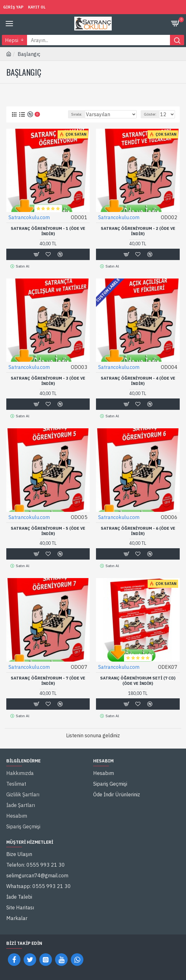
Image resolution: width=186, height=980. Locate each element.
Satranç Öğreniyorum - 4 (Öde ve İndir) (138, 381)
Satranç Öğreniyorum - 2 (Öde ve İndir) (138, 231)
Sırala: (77, 114)
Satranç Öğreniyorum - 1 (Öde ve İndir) (48, 231)
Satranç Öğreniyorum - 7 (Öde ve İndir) (48, 681)
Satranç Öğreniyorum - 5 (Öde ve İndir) (48, 531)
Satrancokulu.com (29, 217)
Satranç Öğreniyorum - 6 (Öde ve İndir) (138, 531)
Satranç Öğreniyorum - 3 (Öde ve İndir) (48, 381)
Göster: (150, 114)
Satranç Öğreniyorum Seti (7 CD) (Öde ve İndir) (138, 681)
